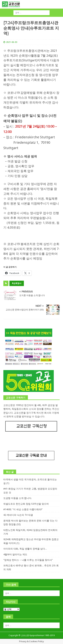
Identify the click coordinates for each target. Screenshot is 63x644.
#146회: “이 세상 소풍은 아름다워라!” (23, 509)
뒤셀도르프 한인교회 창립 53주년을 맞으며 (26, 504)
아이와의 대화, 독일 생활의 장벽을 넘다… (25, 549)
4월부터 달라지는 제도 (15, 554)
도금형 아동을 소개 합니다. (18, 498)
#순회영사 (17, 283)
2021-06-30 (12, 42)
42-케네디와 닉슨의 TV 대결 (18, 515)
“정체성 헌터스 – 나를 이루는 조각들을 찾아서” (28, 560)
